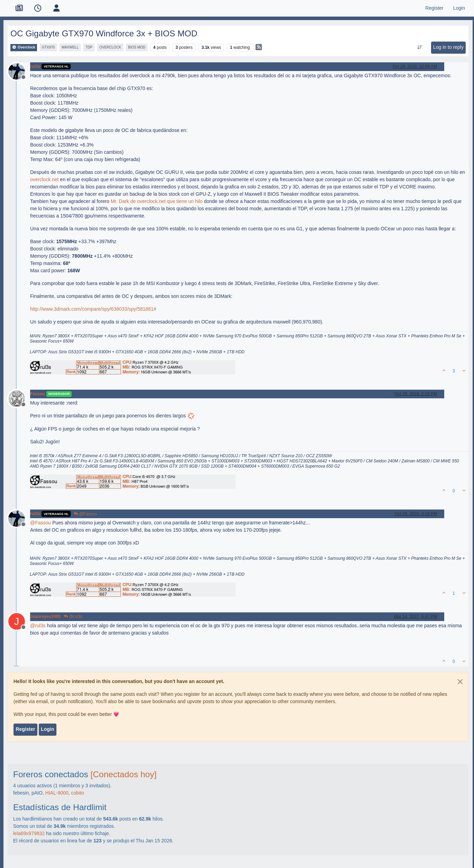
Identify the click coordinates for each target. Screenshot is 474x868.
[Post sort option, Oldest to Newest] (419, 47)
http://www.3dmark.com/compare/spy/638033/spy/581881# (93, 309)
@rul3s (73, 617)
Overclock (24, 47)
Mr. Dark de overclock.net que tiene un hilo (157, 201)
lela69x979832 (29, 833)
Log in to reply (448, 47)
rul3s (35, 67)
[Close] (460, 682)
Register (25, 729)
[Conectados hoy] (123, 774)
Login (47, 729)
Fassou (38, 394)
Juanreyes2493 (45, 617)
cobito (77, 793)
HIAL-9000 (57, 793)
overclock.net (44, 179)
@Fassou (85, 514)
